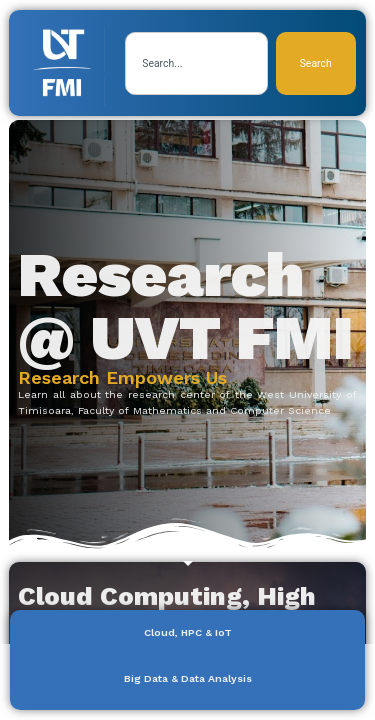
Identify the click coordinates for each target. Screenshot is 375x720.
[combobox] (196, 64)
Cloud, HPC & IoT (188, 632)
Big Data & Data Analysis (188, 678)
